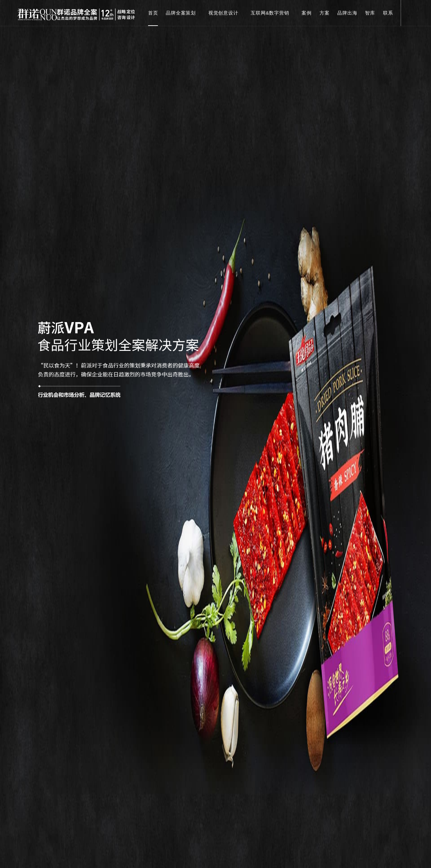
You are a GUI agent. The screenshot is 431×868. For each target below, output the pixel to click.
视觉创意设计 (226, 13)
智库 (370, 13)
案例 (307, 13)
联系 (388, 13)
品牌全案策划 (183, 13)
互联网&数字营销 (272, 13)
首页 (153, 13)
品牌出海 (347, 13)
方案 (325, 13)
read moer (216, 808)
